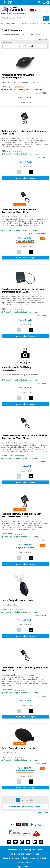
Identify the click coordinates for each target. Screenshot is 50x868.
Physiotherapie (13, 24)
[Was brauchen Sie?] (25, 18)
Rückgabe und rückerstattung (25, 854)
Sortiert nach (7, 42)
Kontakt (30, 862)
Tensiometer (44, 24)
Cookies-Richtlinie (39, 858)
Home (4, 24)
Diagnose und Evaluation (29, 24)
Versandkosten (15, 850)
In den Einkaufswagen (25, 178)
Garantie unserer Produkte (16, 858)
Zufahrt (20, 862)
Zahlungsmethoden (33, 850)
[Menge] (25, 172)
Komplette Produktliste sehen (25, 807)
